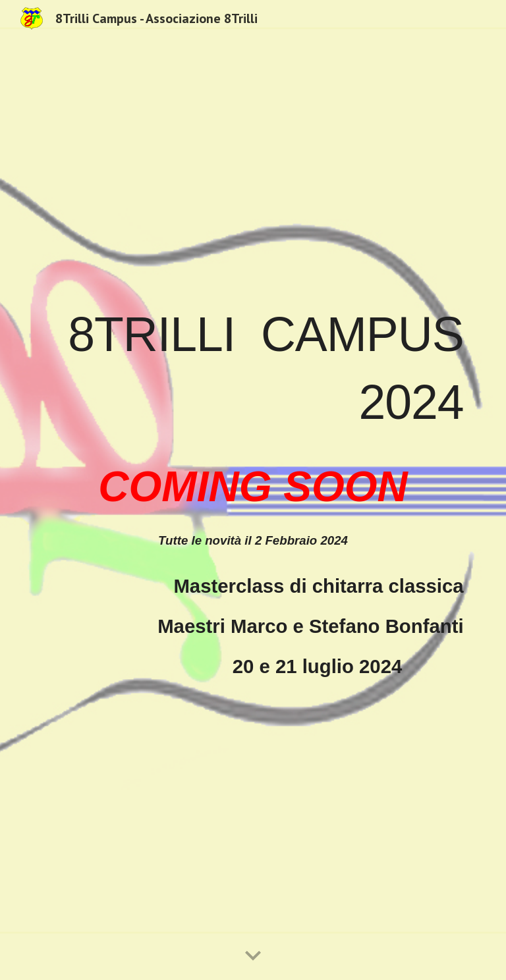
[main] (253, 490)
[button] (253, 956)
